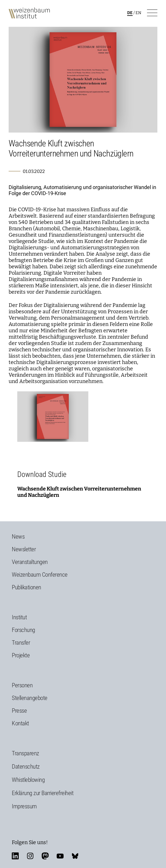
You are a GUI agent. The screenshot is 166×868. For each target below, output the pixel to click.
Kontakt (20, 723)
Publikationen (26, 587)
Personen (22, 685)
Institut (19, 617)
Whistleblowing (28, 780)
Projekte (21, 655)
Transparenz (25, 753)
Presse (19, 711)
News (18, 537)
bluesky (75, 856)
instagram (30, 856)
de (130, 13)
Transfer (21, 643)
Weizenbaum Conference (40, 575)
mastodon (45, 856)
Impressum (24, 806)
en (138, 13)
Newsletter (24, 549)
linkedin (15, 856)
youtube (60, 856)
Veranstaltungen (30, 562)
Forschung (23, 630)
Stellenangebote (30, 698)
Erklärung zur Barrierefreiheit (43, 793)
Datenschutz (26, 767)
